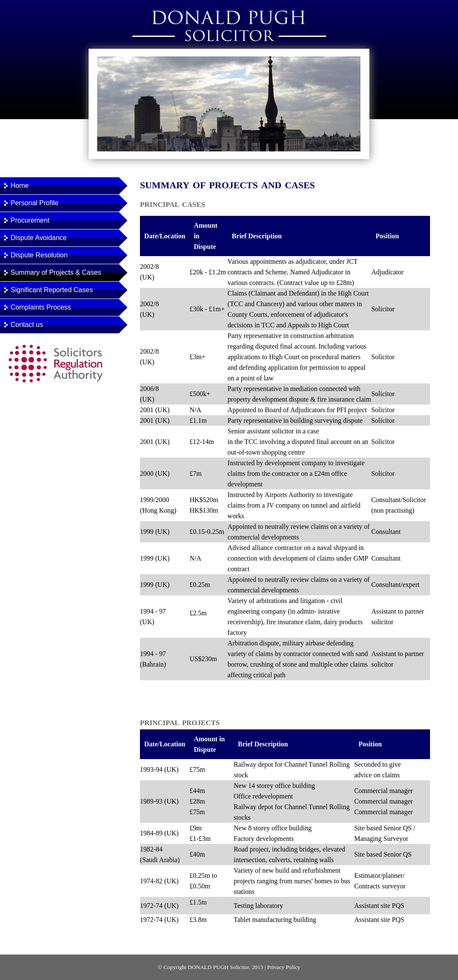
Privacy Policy (284, 967)
